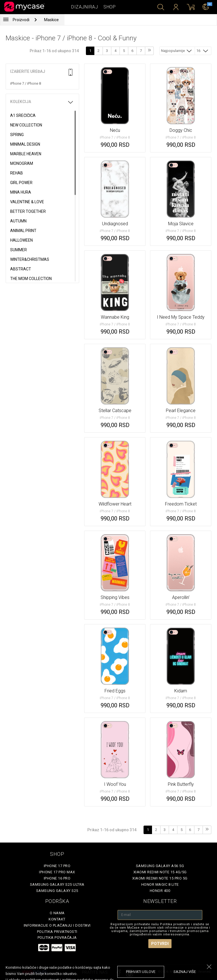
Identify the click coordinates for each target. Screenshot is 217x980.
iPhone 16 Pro (57, 878)
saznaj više (185, 972)
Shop (109, 7)
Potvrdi (160, 944)
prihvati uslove (141, 972)
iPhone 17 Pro (57, 866)
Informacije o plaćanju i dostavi (57, 925)
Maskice (51, 20)
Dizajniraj (84, 7)
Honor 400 (160, 891)
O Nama (57, 913)
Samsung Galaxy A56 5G (160, 866)
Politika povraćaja (57, 938)
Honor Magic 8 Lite (160, 884)
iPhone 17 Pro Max (57, 872)
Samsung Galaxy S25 (57, 891)
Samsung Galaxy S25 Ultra (57, 884)
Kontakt (57, 919)
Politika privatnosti (57, 932)
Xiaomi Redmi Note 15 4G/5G (160, 872)
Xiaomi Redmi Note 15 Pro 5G (160, 878)
